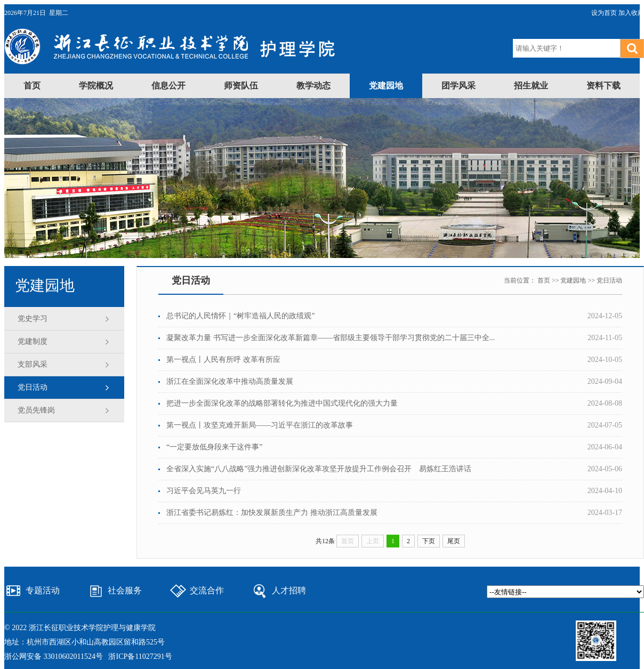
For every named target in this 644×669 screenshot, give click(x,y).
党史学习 (33, 319)
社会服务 (125, 590)
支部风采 (33, 364)
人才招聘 (289, 590)
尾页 (454, 541)
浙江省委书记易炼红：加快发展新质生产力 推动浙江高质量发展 (272, 513)
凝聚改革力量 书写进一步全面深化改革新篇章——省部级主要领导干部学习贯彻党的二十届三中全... (331, 338)
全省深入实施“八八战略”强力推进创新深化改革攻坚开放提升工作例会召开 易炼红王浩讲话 (319, 469)
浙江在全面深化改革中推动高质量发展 (230, 381)
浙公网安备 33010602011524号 (54, 656)
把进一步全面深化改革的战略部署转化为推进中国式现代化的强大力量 (282, 403)
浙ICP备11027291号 (140, 656)
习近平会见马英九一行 (204, 491)
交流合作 (207, 590)
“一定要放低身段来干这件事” (214, 447)
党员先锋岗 (36, 410)
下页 (429, 541)
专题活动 (43, 590)
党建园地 (386, 86)
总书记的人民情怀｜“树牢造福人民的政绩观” (240, 316)
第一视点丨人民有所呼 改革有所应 (223, 360)
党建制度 (33, 341)
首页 (32, 86)
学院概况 (96, 86)
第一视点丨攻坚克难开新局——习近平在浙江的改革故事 (260, 425)
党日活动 (33, 387)
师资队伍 (241, 86)
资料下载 (603, 86)
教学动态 (313, 86)
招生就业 (531, 86)
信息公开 (168, 86)
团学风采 (458, 86)
